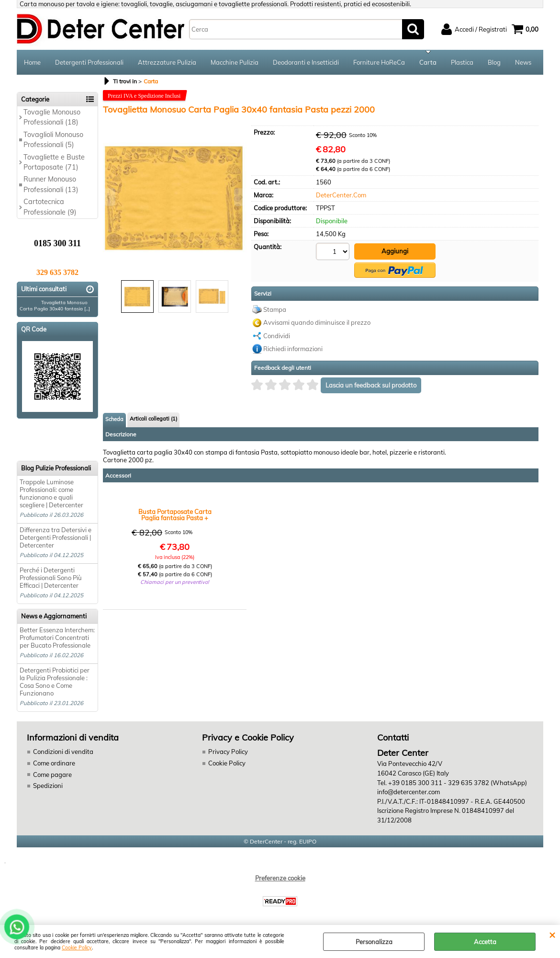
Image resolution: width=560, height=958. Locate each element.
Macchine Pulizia (235, 62)
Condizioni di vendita (63, 752)
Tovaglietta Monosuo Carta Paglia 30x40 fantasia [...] (55, 306)
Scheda (114, 418)
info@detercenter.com (409, 792)
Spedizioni (48, 786)
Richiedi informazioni (293, 348)
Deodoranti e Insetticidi (306, 62)
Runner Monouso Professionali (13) (51, 184)
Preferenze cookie (280, 878)
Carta (428, 62)
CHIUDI (552, 935)
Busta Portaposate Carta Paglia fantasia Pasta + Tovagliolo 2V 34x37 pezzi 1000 (175, 514)
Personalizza (374, 942)
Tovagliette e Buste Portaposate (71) (54, 162)
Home (32, 62)
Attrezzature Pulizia (167, 62)
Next (240, 197)
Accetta (485, 942)
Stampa (275, 308)
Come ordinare (54, 763)
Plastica (462, 62)
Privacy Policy (228, 752)
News (523, 62)
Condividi (277, 335)
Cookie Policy (77, 948)
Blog (494, 62)
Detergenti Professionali (89, 62)
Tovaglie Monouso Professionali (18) (52, 117)
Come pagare (52, 774)
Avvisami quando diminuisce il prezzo (317, 321)
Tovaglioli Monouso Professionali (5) (53, 140)
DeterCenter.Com (341, 195)
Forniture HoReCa (379, 62)
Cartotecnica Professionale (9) (50, 207)
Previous (109, 197)
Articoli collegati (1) (153, 418)
